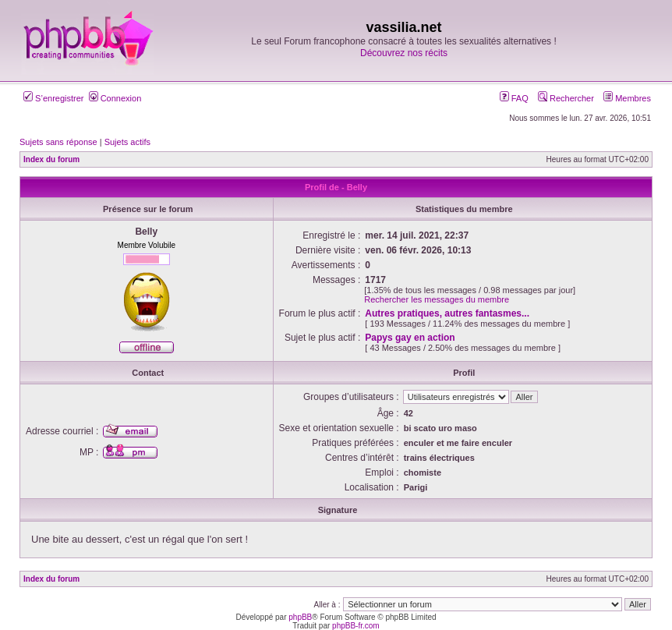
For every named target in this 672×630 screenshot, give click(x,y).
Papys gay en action (410, 338)
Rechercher (566, 98)
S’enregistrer (53, 98)
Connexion (115, 98)
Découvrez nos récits (404, 53)
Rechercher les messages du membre (437, 299)
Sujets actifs (127, 142)
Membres (627, 98)
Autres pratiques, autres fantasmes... (447, 313)
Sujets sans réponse (58, 142)
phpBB (300, 617)
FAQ (514, 98)
